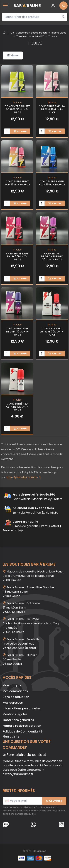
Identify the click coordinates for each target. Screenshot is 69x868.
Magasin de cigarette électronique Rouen (35, 571)
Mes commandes (15, 691)
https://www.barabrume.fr (23, 477)
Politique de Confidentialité (22, 732)
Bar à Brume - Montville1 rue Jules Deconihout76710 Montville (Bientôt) (21, 644)
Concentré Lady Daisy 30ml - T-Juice (17, 257)
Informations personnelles (22, 708)
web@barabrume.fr (19, 774)
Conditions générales (18, 720)
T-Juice (17, 102)
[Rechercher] (64, 17)
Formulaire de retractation (22, 726)
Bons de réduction (16, 697)
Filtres (13, 55)
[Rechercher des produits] (34, 17)
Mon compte (12, 685)
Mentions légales (15, 714)
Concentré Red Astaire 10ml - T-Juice (17, 407)
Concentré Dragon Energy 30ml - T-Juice (52, 257)
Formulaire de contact (26, 755)
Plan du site (11, 737)
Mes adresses (13, 703)
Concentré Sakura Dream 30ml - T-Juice (52, 109)
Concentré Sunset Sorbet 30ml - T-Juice (17, 109)
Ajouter (20, 131)
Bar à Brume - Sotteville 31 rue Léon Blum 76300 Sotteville (21, 608)
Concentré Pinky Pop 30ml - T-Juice (17, 183)
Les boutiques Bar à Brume (29, 564)
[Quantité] (7, 131)
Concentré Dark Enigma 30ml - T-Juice (17, 332)
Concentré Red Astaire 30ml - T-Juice (52, 332)
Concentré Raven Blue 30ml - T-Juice (52, 183)
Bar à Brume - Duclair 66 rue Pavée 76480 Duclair (20, 659)
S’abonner (54, 801)
